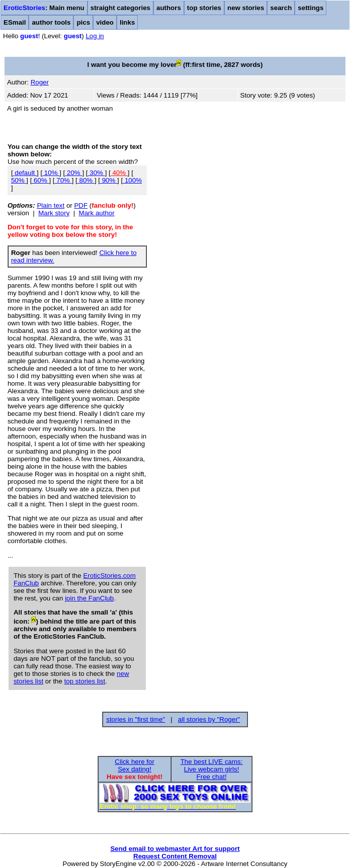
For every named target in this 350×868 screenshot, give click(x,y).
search (281, 8)
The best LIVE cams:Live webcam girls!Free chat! (212, 769)
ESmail (15, 22)
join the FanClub (89, 598)
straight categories (120, 8)
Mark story (54, 213)
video (105, 22)
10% (51, 173)
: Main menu (44, 8)
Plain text (51, 205)
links (127, 22)
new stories (246, 8)
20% (73, 173)
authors (169, 8)
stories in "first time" (136, 719)
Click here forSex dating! (135, 765)
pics (83, 22)
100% (132, 180)
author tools (51, 22)
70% (63, 180)
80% (86, 180)
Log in (95, 36)
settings (311, 8)
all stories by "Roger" (209, 719)
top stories (204, 8)
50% (19, 180)
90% (109, 180)
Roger (40, 82)
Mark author (97, 213)
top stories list (85, 681)
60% (40, 180)
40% (119, 173)
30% (97, 173)
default (25, 173)
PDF (81, 205)
